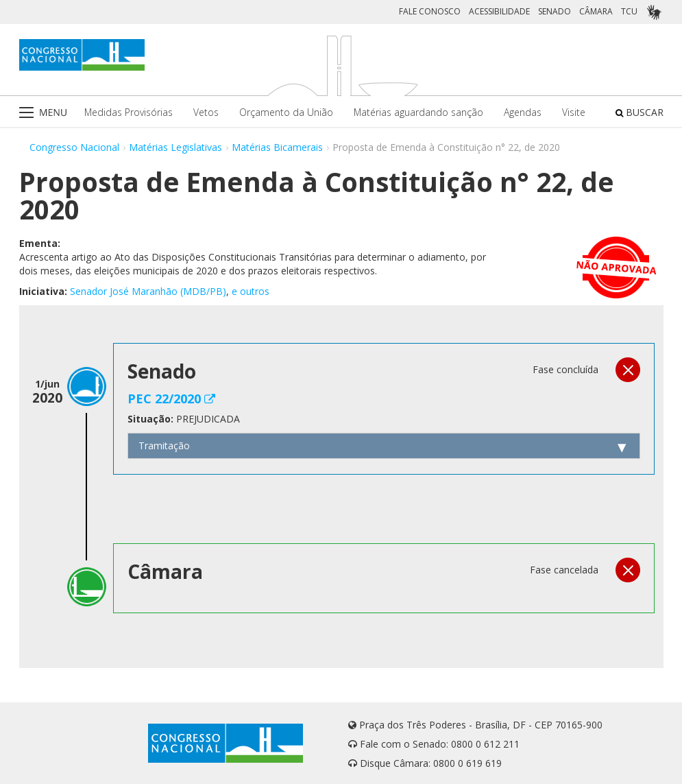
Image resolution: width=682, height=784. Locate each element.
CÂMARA (596, 11)
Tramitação (164, 446)
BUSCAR (640, 112)
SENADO (555, 11)
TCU (629, 11)
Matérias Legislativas (175, 147)
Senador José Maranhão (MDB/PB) (148, 291)
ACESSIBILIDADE (499, 11)
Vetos (206, 112)
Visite (574, 112)
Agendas (523, 112)
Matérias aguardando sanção (418, 112)
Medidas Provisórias (129, 112)
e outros (251, 291)
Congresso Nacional (74, 147)
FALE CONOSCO (430, 11)
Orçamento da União (286, 112)
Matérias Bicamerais (277, 147)
